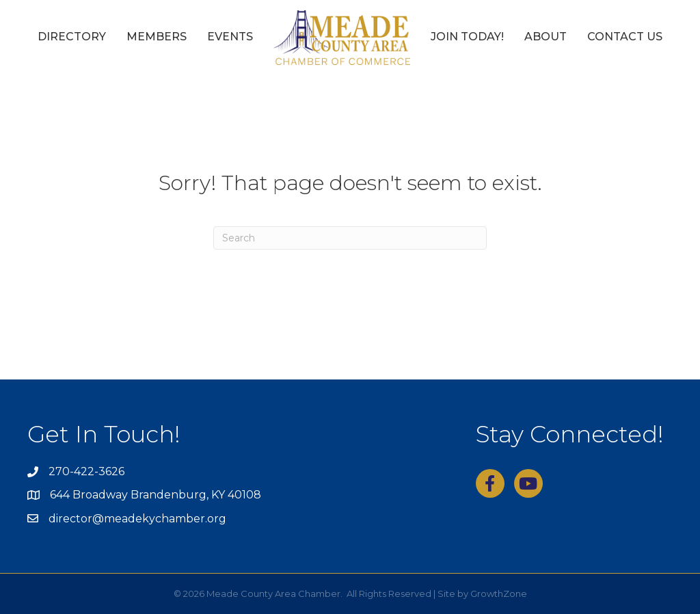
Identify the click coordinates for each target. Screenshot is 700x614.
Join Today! (467, 37)
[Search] (350, 238)
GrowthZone (499, 593)
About (546, 37)
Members (157, 37)
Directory (72, 37)
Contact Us (625, 37)
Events (230, 37)
